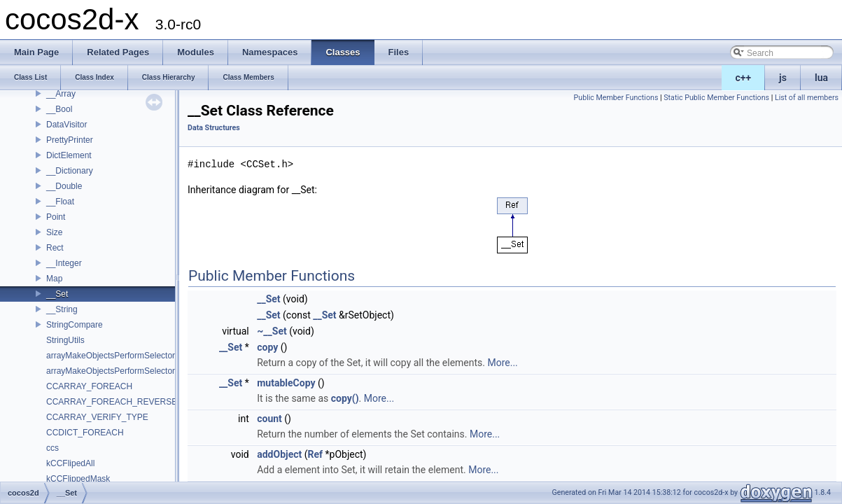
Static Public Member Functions (716, 98)
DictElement (69, 155)
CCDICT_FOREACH (85, 433)
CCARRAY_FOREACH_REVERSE (112, 402)
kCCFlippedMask (78, 479)
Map (54, 279)
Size (54, 232)
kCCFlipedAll (70, 463)
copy (267, 347)
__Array (61, 94)
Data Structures (214, 128)
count (269, 419)
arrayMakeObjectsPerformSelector (111, 356)
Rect (55, 248)
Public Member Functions (616, 98)
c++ (744, 78)
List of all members (807, 98)
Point (56, 217)
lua (821, 78)
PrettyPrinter (70, 140)
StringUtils (65, 340)
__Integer (64, 263)
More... (502, 363)
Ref (316, 454)
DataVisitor (66, 125)
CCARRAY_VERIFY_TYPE (97, 417)
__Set (57, 294)
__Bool (59, 109)
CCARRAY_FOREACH (89, 386)
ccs (52, 448)
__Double (64, 186)
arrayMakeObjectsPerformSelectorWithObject (131, 371)
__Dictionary (70, 171)
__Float (60, 202)
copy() (345, 398)
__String (62, 309)
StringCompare (75, 325)
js (783, 78)
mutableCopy (286, 383)
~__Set (272, 331)
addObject (279, 454)
